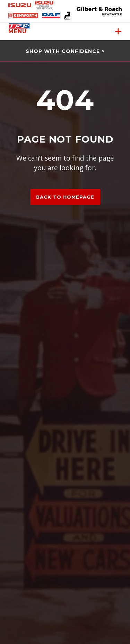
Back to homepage (65, 197)
